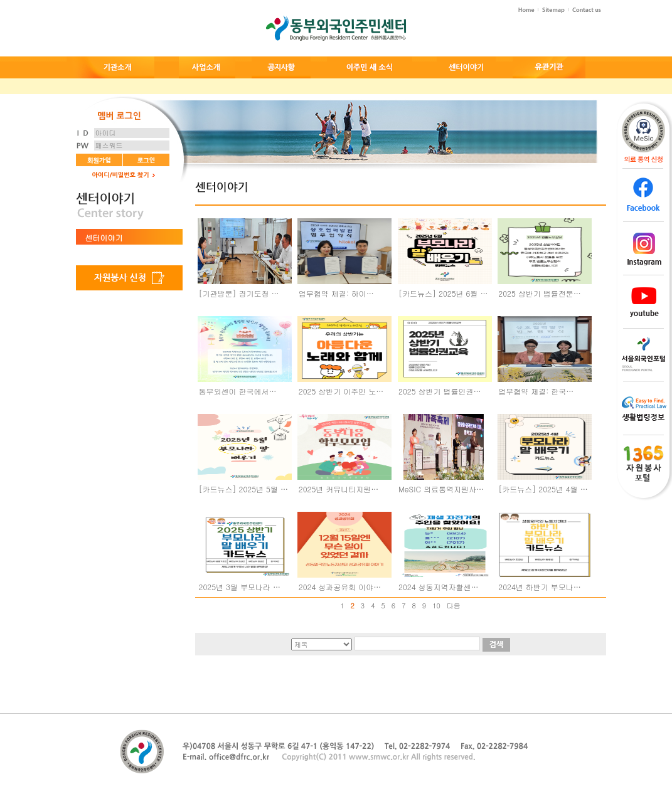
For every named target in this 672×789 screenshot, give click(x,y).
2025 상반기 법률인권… (440, 391)
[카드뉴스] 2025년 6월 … (443, 293)
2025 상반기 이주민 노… (341, 391)
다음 (454, 606)
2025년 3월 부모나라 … (240, 587)
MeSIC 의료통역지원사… (441, 489)
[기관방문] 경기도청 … (239, 293)
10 (436, 606)
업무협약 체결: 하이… (336, 293)
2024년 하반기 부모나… (540, 587)
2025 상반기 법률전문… (540, 293)
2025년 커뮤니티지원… (339, 489)
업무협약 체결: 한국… (536, 391)
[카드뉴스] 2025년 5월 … (243, 489)
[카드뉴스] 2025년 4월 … (543, 489)
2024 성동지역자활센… (439, 587)
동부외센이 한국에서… (238, 391)
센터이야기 (104, 237)
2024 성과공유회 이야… (340, 587)
